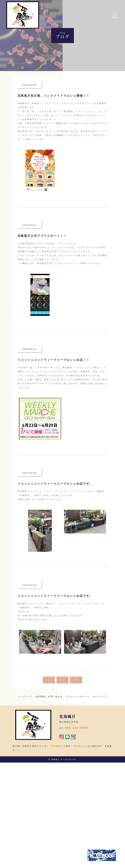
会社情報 (40, 696)
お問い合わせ (55, 696)
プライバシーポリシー (78, 696)
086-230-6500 (77, 730)
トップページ (25, 696)
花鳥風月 (55, 764)
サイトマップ (100, 696)
